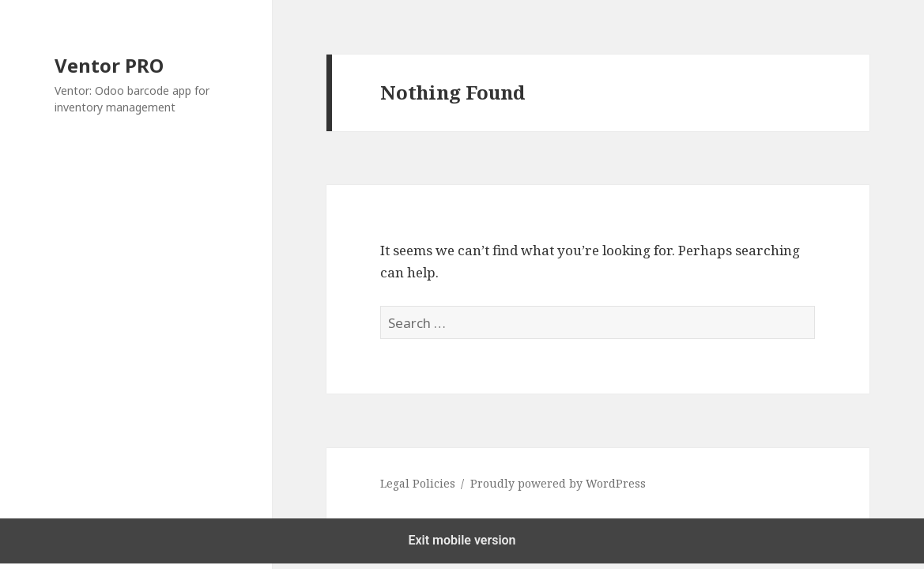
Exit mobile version (462, 540)
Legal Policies (418, 483)
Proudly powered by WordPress (558, 483)
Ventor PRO (109, 65)
